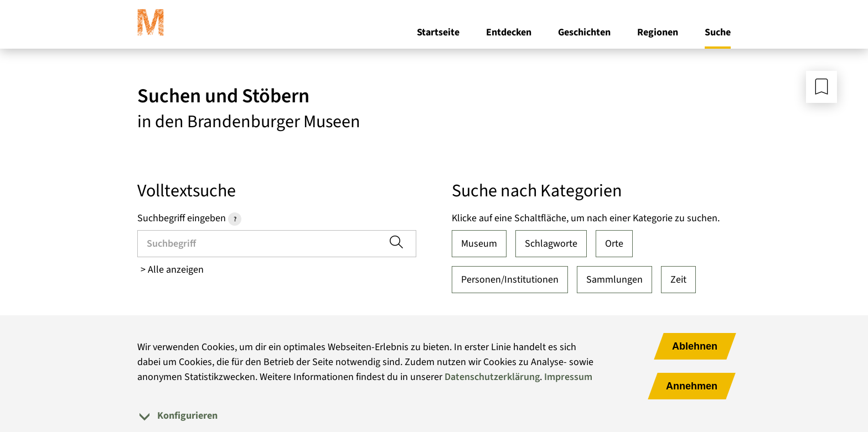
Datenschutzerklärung (492, 377)
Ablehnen (695, 346)
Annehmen (692, 386)
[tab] (434, 416)
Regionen (658, 32)
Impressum (568, 377)
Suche (718, 32)
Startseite (438, 32)
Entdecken (509, 32)
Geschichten (584, 32)
